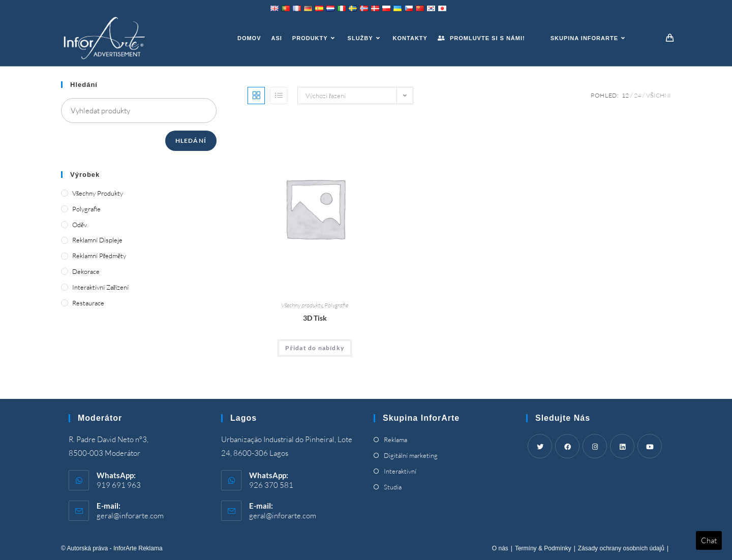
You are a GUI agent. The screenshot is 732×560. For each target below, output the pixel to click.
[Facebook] (567, 446)
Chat (709, 540)
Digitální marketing (411, 455)
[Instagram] (595, 446)
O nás (500, 548)
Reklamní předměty (99, 256)
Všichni (659, 95)
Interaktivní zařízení (100, 287)
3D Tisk (315, 318)
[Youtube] (650, 446)
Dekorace (86, 271)
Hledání (191, 141)
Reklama (395, 440)
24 (637, 95)
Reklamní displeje (97, 240)
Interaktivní (400, 471)
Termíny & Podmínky (543, 548)
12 (625, 95)
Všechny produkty (302, 305)
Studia (393, 487)
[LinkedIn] (622, 446)
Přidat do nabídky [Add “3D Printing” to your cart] (315, 348)
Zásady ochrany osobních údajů (621, 548)
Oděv (80, 225)
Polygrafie (336, 305)
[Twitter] (540, 446)
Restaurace (88, 303)
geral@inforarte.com (130, 516)
